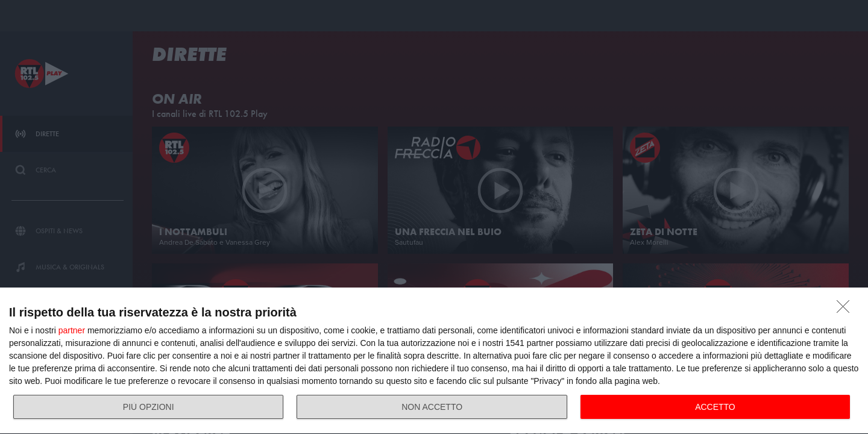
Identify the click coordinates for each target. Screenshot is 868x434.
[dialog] (434, 361)
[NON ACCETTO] (846, 310)
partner (72, 330)
